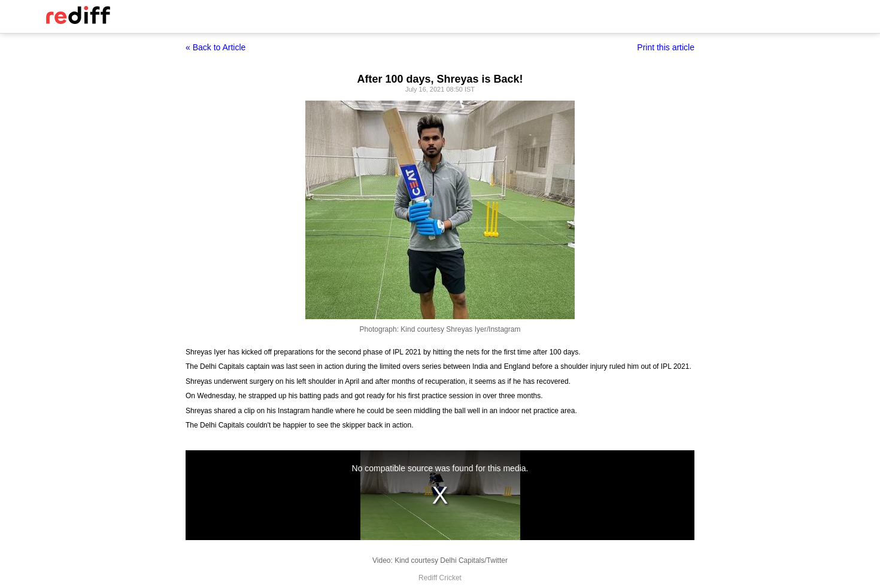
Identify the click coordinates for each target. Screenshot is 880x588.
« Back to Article (216, 47)
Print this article (666, 47)
